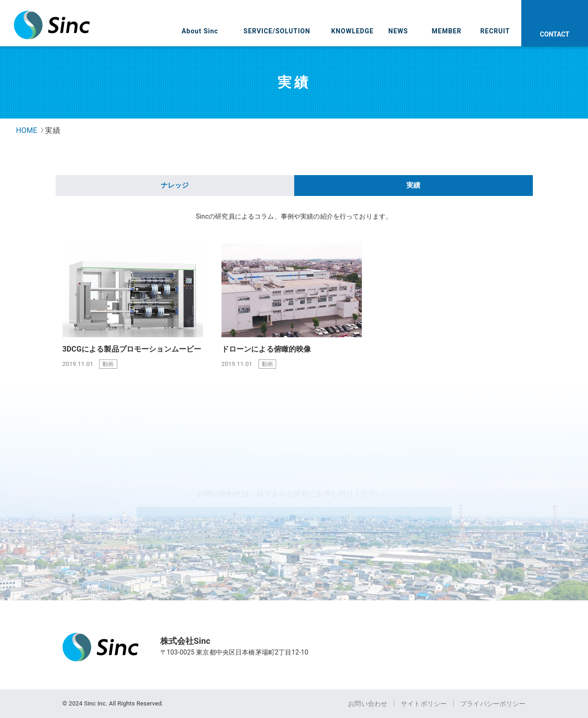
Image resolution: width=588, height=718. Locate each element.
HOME (27, 130)
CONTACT (554, 34)
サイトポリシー (424, 704)
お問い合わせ (368, 704)
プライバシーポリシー (493, 704)
